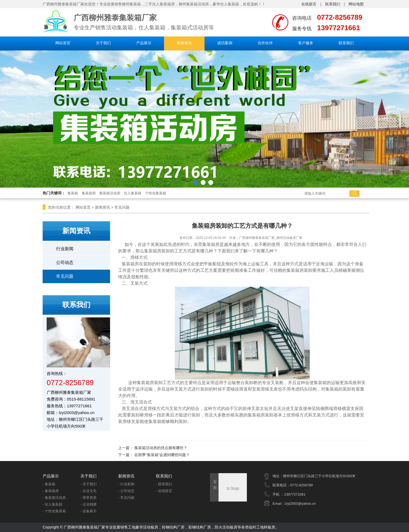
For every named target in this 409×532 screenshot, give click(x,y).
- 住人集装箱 (52, 504)
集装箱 (73, 193)
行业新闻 (65, 249)
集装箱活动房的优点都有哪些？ (161, 448)
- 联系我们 (164, 484)
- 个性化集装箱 (54, 511)
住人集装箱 (133, 193)
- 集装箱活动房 (54, 498)
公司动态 (65, 262)
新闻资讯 (184, 43)
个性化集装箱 (156, 193)
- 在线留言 (164, 491)
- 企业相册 (88, 504)
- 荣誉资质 (88, 498)
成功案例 (225, 43)
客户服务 (306, 43)
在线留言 (309, 4)
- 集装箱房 (51, 491)
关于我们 (103, 43)
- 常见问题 (126, 498)
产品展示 (144, 43)
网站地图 (356, 4)
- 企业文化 (88, 491)
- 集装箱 (49, 484)
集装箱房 (89, 193)
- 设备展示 (88, 511)
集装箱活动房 (110, 193)
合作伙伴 (265, 43)
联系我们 (333, 4)
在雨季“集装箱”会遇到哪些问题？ (162, 455)
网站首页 (63, 43)
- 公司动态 (126, 491)
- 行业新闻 (126, 484)
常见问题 (122, 207)
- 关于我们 (88, 484)
